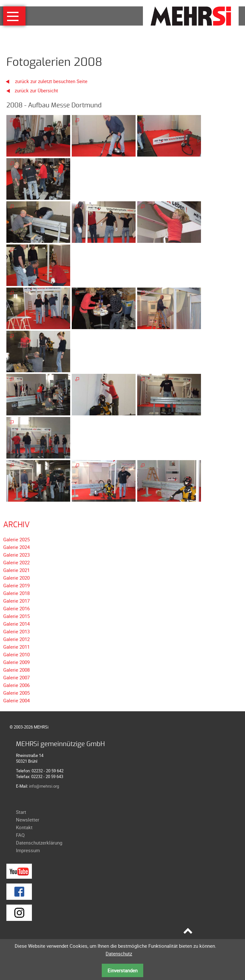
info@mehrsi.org (44, 786)
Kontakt (24, 827)
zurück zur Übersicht (36, 90)
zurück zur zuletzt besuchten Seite (45, 81)
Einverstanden (122, 970)
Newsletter (28, 820)
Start (21, 812)
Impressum (28, 850)
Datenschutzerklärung (39, 843)
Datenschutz (119, 953)
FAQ (20, 835)
